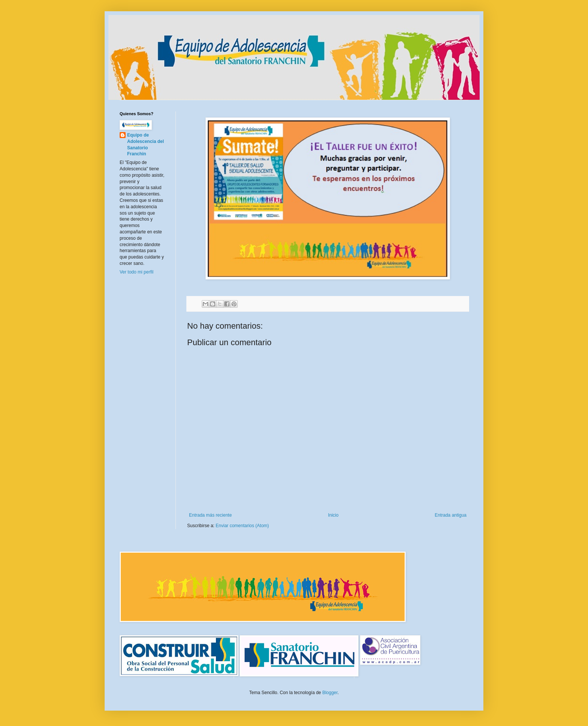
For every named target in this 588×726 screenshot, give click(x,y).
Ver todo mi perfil (136, 272)
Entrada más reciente (210, 515)
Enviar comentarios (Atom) (242, 526)
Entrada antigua (451, 515)
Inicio (333, 515)
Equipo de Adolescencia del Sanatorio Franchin (145, 144)
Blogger (330, 693)
